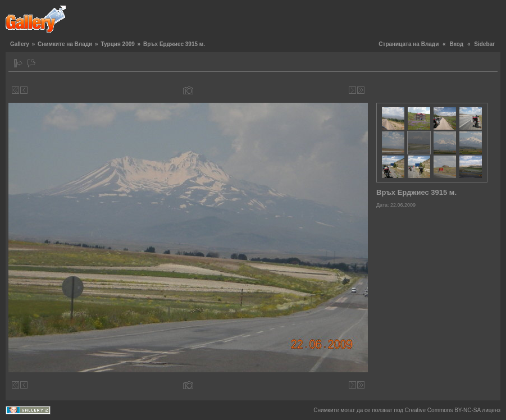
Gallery (20, 44)
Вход (456, 44)
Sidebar (484, 44)
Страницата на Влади (409, 44)
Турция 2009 (117, 44)
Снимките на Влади (65, 44)
